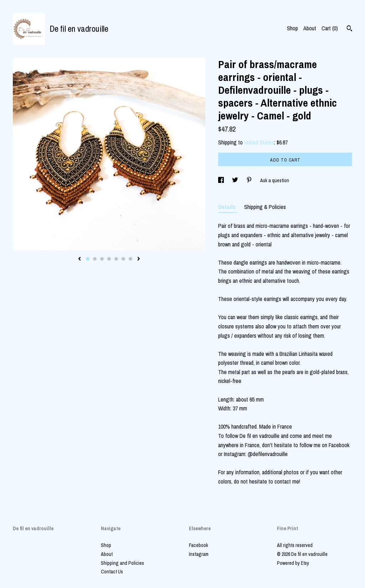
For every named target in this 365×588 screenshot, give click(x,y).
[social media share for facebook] (222, 180)
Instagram (199, 554)
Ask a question (275, 180)
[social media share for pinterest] (250, 180)
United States (259, 142)
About (310, 28)
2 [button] (95, 259)
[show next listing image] (139, 259)
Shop (292, 28)
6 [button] (123, 259)
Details (228, 207)
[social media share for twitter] (236, 180)
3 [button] (102, 259)
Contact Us (112, 572)
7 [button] (130, 259)
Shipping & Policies (265, 207)
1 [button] (88, 259)
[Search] (349, 29)
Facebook (199, 545)
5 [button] (116, 259)
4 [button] (109, 259)
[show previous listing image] (79, 259)
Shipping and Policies (122, 563)
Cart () (330, 28)
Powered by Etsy (293, 563)
